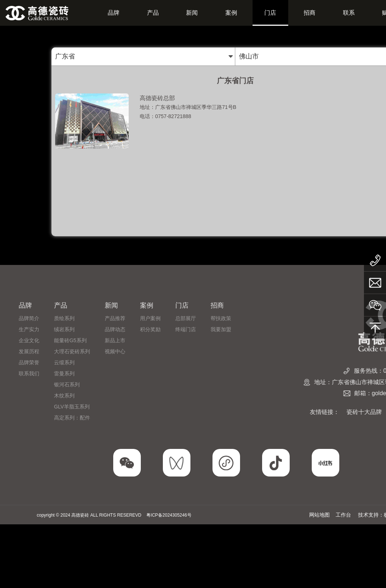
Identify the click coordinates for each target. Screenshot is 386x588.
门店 (270, 13)
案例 (231, 13)
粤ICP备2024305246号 (169, 515)
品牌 (114, 13)
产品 (153, 13)
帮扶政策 (67, 318)
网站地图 (319, 515)
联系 (349, 13)
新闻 (192, 13)
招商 (310, 13)
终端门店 (32, 329)
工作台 (343, 515)
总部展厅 (32, 318)
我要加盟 (67, 329)
